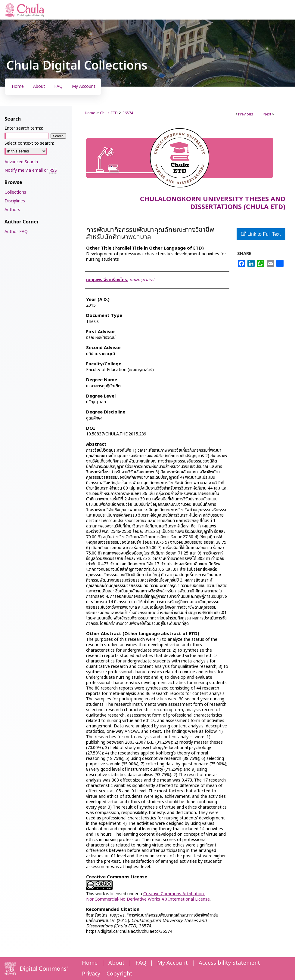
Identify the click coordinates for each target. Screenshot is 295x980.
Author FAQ (16, 232)
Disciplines (15, 201)
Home (90, 113)
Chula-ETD (109, 113)
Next (267, 114)
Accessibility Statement (229, 963)
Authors (12, 210)
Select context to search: (29, 143)
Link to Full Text (261, 234)
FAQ (141, 963)
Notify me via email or (31, 170)
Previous (246, 114)
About (116, 963)
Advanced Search (21, 162)
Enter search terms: (24, 128)
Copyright (120, 974)
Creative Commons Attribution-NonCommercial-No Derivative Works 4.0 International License (148, 897)
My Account (172, 963)
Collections (15, 192)
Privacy (91, 974)
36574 (128, 113)
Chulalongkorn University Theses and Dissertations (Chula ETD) (213, 203)
